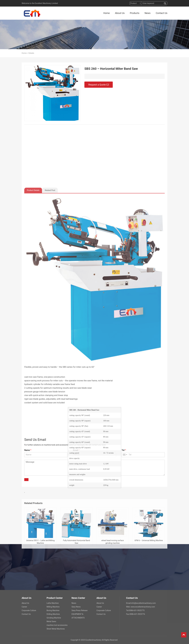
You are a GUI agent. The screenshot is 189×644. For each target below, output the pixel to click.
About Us (120, 13)
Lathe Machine (53, 603)
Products (135, 13)
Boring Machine (53, 610)
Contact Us (162, 13)
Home (106, 13)
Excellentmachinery (93, 640)
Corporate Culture (29, 610)
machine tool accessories (57, 625)
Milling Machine (53, 607)
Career (24, 607)
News (147, 13)
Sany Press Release (80, 610)
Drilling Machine (53, 614)
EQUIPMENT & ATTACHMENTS (78, 616)
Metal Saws (51, 621)
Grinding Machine (54, 618)
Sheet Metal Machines (56, 629)
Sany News (76, 607)
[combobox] (125, 455)
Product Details (33, 357)
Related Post (50, 357)
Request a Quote (99, 86)
